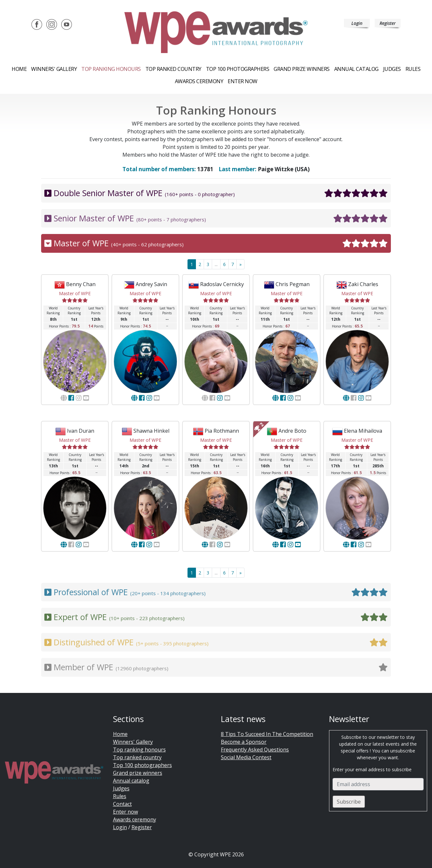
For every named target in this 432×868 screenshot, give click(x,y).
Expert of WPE (216, 617)
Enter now (243, 81)
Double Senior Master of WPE (216, 193)
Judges (392, 69)
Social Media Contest (246, 757)
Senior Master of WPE (216, 218)
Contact (122, 804)
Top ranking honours (111, 69)
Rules (413, 69)
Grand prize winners (302, 69)
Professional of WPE (216, 592)
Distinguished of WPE (216, 642)
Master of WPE (216, 243)
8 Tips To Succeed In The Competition (267, 734)
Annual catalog (356, 69)
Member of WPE (216, 667)
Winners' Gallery (54, 69)
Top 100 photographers (142, 765)
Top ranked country (173, 69)
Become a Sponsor (244, 742)
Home (19, 69)
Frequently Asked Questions (255, 750)
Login (357, 23)
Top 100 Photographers (238, 69)
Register (388, 23)
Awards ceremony (199, 81)
